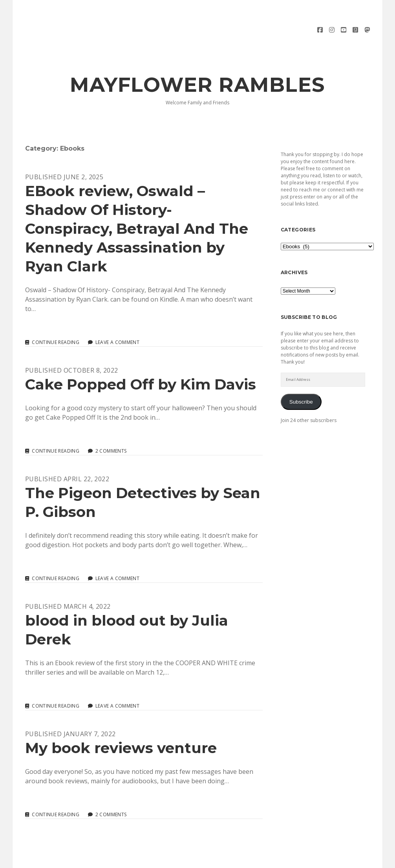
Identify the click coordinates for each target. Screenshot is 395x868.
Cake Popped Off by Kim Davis (141, 363)
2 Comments (111, 429)
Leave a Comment (117, 321)
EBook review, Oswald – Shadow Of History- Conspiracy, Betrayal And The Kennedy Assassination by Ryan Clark (137, 207)
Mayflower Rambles (197, 63)
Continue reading (56, 321)
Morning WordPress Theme (171, 859)
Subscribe (301, 380)
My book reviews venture (121, 726)
